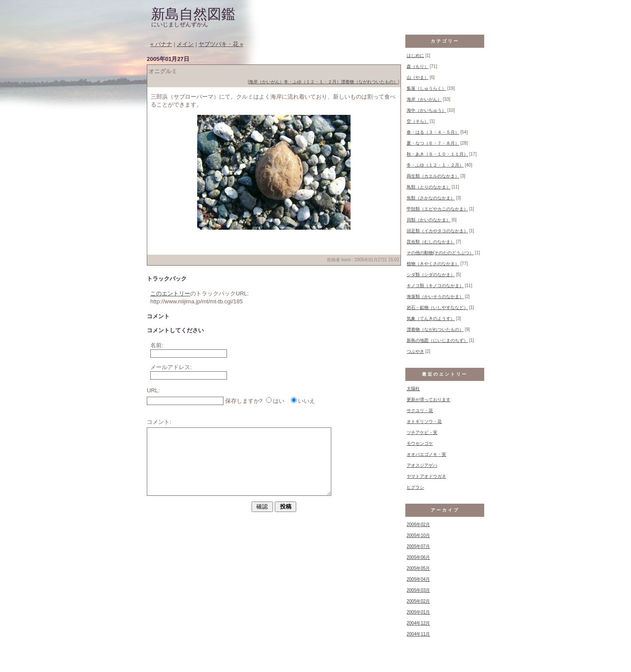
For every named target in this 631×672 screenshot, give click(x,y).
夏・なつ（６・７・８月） (433, 143)
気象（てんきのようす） (431, 318)
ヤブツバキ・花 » (221, 44)
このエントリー (170, 293)
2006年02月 (418, 524)
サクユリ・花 (420, 411)
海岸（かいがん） (266, 82)
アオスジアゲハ (422, 465)
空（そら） (418, 121)
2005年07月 (418, 546)
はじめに (415, 55)
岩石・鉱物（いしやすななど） (437, 308)
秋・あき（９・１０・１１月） (437, 154)
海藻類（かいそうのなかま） (435, 297)
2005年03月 (418, 590)
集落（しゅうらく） (426, 88)
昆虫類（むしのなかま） (431, 242)
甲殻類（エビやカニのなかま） (437, 209)
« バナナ (161, 44)
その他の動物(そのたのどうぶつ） (440, 253)
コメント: (159, 422)
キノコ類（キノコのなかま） (435, 286)
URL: (153, 390)
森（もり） (418, 66)
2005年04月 (418, 579)
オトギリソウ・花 (424, 421)
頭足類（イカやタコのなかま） (437, 231)
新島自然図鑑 (193, 14)
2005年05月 (418, 568)
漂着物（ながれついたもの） (369, 82)
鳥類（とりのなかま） (429, 187)
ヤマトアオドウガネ (426, 476)
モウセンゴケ (420, 443)
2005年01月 (418, 612)
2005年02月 (418, 601)
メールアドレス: (171, 367)
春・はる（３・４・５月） (433, 132)
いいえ (307, 401)
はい (279, 401)
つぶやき (415, 351)
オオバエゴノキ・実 (426, 454)
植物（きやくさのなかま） (433, 264)
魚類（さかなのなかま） (431, 198)
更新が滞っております (429, 400)
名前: (157, 345)
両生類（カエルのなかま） (433, 176)
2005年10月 (418, 535)
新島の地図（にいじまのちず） (437, 340)
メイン (185, 44)
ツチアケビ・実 (422, 432)
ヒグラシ (415, 487)
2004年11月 (418, 634)
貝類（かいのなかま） (429, 220)
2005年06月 (418, 557)
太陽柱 (413, 389)
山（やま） (418, 77)
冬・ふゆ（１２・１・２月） (312, 82)
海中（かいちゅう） (426, 110)
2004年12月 (418, 623)
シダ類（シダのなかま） (431, 275)
